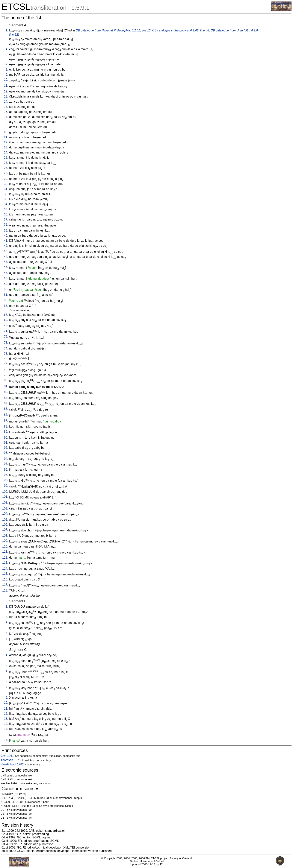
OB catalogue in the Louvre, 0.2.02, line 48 (181, 30)
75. (6, 354)
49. (6, 284)
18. (6, 122)
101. (5, 497)
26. (6, 163)
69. (6, 320)
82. (6, 392)
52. (6, 300)
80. (6, 380)
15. (6, 107)
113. (5, 563)
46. (6, 267)
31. (6, 189)
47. (6, 273)
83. (6, 398)
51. (6, 295)
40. (6, 236)
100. (5, 492)
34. (6, 204)
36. (6, 214)
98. (6, 480)
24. (6, 152)
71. (6, 331)
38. (6, 225)
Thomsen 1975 (11, 760)
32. (6, 194)
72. (6, 337)
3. (7, 44)
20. (6, 132)
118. (5, 590)
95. (6, 464)
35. (6, 209)
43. (6, 251)
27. (6, 168)
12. (6, 91)
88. (6, 427)
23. (6, 147)
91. (6, 443)
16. (6, 112)
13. (6, 96)
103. (5, 509)
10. (6, 80)
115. (5, 574)
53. (6, 306)
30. (6, 184)
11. (6, 86)
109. (5, 541)
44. (6, 257)
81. (6, 386)
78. (6, 369)
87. (6, 421)
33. (6, 199)
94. (6, 459)
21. (6, 137)
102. (5, 503)
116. (5, 579)
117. (5, 585)
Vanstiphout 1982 (12, 764)
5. (7, 54)
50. (6, 289)
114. (5, 569)
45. (6, 262)
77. (6, 363)
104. (5, 514)
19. (6, 127)
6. (7, 59)
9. (7, 75)
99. (6, 486)
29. (6, 179)
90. (6, 438)
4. (7, 49)
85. (6, 409)
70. (6, 325)
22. (6, 142)
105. (5, 520)
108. (5, 536)
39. (6, 231)
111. (5, 552)
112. (5, 558)
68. (6, 315)
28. (6, 173)
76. (6, 358)
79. (6, 375)
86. (6, 415)
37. (6, 219)
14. (6, 102)
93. (6, 453)
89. (6, 432)
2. (7, 39)
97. (6, 475)
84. (6, 403)
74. (6, 348)
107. (5, 530)
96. (6, 470)
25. (6, 158)
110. (5, 547)
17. (6, 117)
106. (5, 525)
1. (7, 30)
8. (7, 70)
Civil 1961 (7, 756)
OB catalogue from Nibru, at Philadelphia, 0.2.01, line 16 (113, 30)
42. (6, 246)
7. (7, 64)
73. (6, 343)
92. (6, 448)
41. (6, 241)
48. (6, 278)
